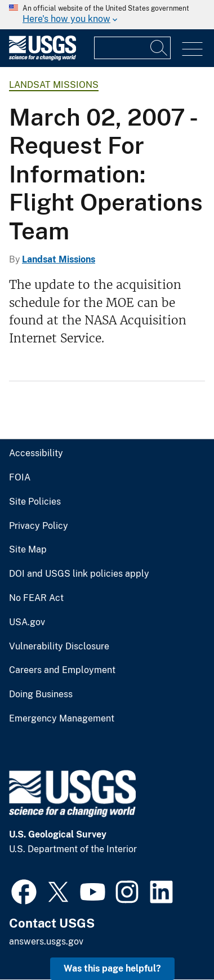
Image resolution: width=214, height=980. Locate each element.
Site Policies (35, 502)
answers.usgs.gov (46, 941)
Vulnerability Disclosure (59, 647)
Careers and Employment (62, 670)
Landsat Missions (54, 85)
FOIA (20, 478)
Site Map (28, 550)
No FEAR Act (36, 598)
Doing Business (41, 694)
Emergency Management (62, 719)
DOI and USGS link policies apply (79, 574)
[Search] (159, 48)
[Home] (43, 58)
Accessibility (36, 453)
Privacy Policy (39, 526)
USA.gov (27, 622)
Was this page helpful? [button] (112, 968)
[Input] (132, 48)
